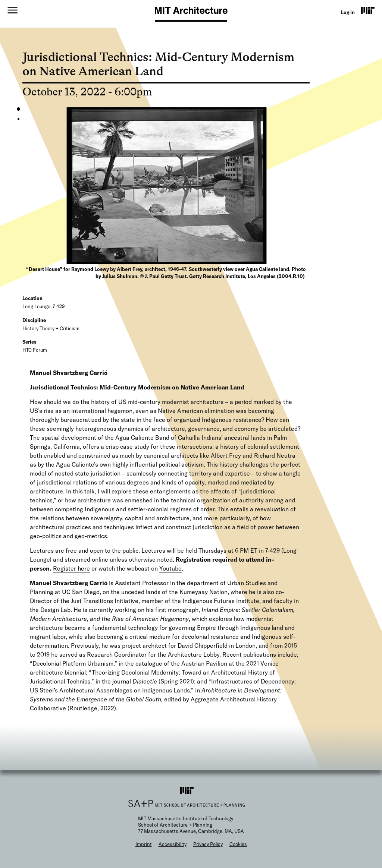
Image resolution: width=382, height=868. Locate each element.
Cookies (238, 844)
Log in (348, 12)
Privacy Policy (208, 844)
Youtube (170, 568)
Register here (71, 568)
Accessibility (173, 844)
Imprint (144, 844)
